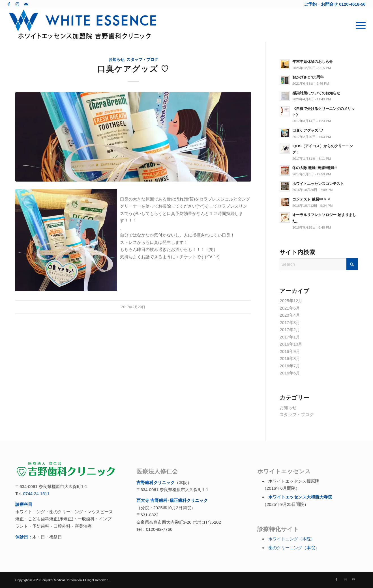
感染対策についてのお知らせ (316, 93)
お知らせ (116, 59)
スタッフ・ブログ (142, 59)
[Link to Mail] (26, 4)
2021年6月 (290, 308)
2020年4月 (290, 315)
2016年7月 (290, 366)
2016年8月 (290, 358)
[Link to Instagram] (17, 4)
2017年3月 (290, 322)
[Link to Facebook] (9, 4)
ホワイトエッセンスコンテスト (318, 184)
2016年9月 (290, 351)
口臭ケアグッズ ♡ (133, 69)
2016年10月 (291, 344)
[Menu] (359, 25)
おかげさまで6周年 (308, 77)
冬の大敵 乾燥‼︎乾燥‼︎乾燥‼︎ (315, 168)
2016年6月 (290, 373)
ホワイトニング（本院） (292, 539)
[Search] (319, 264)
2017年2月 (290, 330)
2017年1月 (290, 337)
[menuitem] (359, 25)
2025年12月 (291, 301)
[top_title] (83, 25)
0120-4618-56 (352, 4)
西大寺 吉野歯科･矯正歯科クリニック (172, 500)
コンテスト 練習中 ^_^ (311, 199)
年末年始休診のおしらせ (313, 62)
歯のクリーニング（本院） (294, 548)
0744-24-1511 (36, 494)
